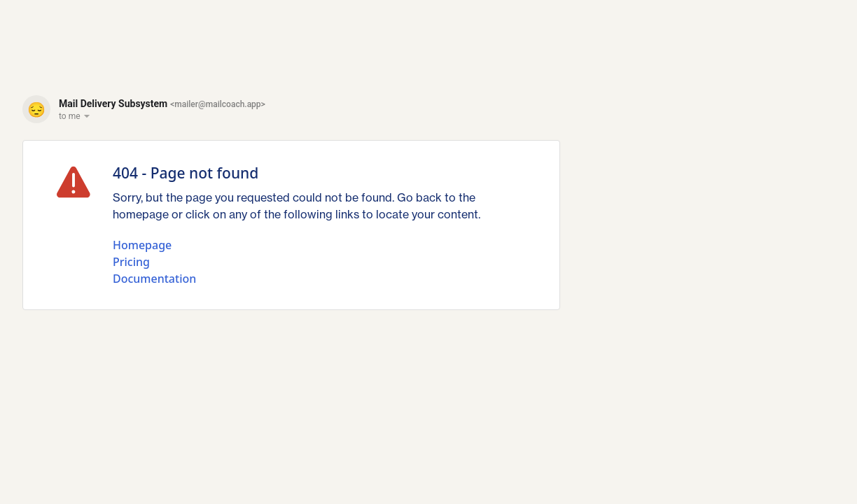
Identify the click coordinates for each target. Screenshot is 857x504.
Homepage (142, 245)
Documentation (154, 279)
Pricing (131, 262)
